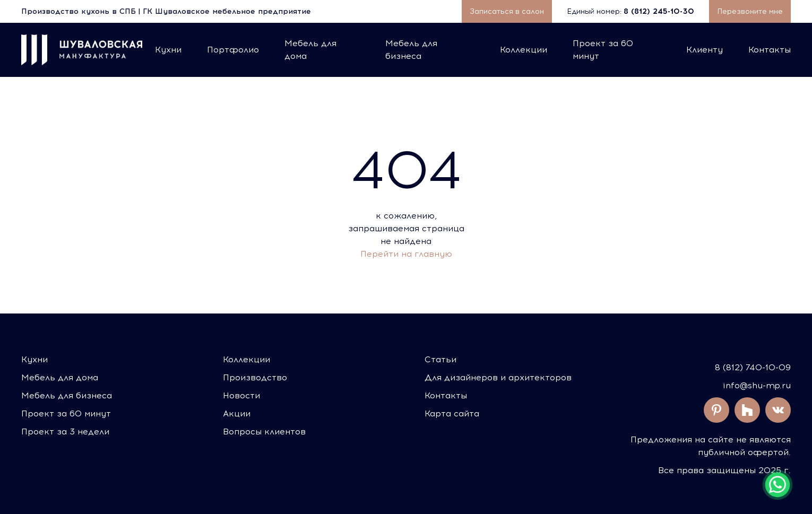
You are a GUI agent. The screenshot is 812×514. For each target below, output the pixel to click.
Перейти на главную (406, 254)
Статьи (440, 359)
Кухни (168, 50)
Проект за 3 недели (65, 432)
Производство (255, 377)
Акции (237, 413)
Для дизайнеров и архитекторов (498, 377)
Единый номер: (632, 11)
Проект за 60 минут (603, 50)
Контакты (770, 50)
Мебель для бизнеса (411, 50)
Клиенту (705, 50)
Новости (241, 395)
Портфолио (233, 50)
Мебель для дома (310, 50)
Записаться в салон (507, 11)
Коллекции (524, 50)
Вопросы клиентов (264, 432)
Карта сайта (452, 413)
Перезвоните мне (750, 11)
